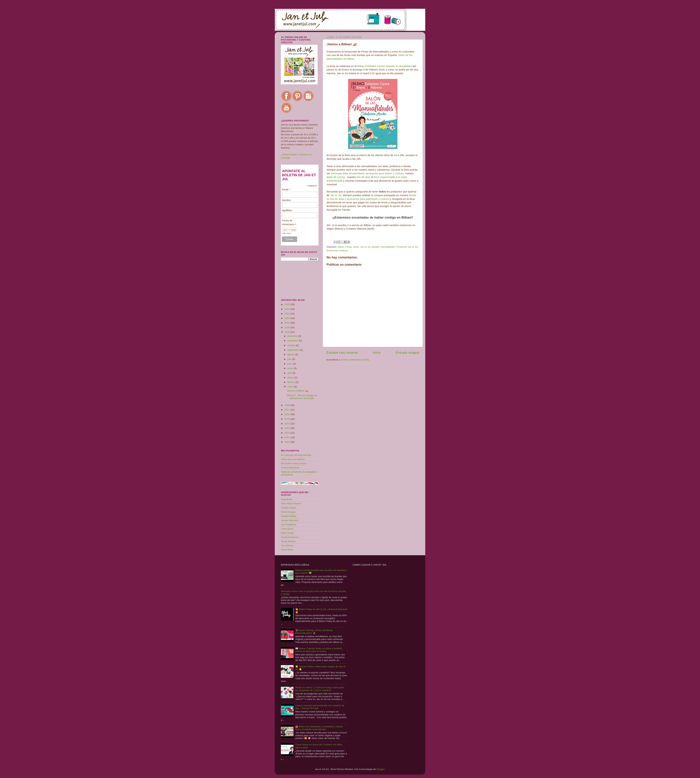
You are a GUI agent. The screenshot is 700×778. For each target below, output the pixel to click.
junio (290, 364)
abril (290, 373)
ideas (356, 247)
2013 (288, 428)
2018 (288, 405)
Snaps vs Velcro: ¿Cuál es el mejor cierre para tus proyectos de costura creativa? (320, 689)
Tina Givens (287, 546)
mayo (291, 368)
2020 (288, 327)
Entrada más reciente (342, 353)
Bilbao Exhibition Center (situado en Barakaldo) (385, 66)
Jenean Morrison (290, 520)
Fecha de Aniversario (289, 223)
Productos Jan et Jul (407, 247)
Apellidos (287, 210)
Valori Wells (287, 550)
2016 (288, 414)
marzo (291, 378)
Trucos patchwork (290, 468)
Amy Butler (287, 499)
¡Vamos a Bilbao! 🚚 (298, 391)
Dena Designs (288, 512)
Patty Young (287, 533)
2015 (288, 419)
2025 (288, 304)
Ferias (349, 247)
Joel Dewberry (288, 525)
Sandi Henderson (290, 537)
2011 (288, 437)
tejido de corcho (336, 177)
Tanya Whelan (288, 541)
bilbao (341, 247)
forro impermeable (385, 177)
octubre (292, 345)
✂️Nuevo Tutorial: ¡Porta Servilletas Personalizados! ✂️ (314, 632)
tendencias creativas (337, 250)
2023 (288, 314)
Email (286, 190)
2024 (288, 309)
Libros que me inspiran (293, 459)
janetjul (375, 247)
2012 (288, 433)
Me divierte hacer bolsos (294, 463)
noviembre (293, 341)
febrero (291, 382)
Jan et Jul (336, 195)
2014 (288, 424)
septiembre (294, 350)
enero (291, 387)
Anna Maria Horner (291, 504)
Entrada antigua (407, 353)
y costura (398, 173)
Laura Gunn (287, 529)
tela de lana (363, 177)
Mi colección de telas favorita (296, 455)
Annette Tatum (288, 508)
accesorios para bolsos (379, 173)
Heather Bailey (289, 516)
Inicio (377, 353)
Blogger (380, 769)
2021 (288, 323)
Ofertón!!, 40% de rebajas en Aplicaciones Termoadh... (302, 397)
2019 (288, 332)
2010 (288, 442)
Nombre (286, 200)
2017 (288, 410)
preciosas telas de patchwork (348, 173)
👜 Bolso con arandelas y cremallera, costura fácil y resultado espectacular (319, 728)
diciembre (293, 336)
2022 (288, 318)
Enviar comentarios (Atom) (355, 360)
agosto (291, 354)
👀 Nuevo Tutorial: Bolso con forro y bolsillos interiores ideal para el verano (319, 650)
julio (290, 359)
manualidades (388, 247)
